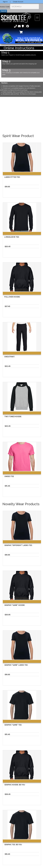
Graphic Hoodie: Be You (15, 785)
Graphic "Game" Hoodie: (15, 605)
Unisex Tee (9, 476)
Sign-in (5, 2)
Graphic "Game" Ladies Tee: (16, 665)
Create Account (18, 2)
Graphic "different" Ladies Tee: (18, 545)
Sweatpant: (10, 357)
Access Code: (5, 7)
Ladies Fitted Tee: (12, 177)
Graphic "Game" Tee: (13, 725)
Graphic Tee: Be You (13, 845)
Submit (3, 11)
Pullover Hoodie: (12, 297)
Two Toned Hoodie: (13, 417)
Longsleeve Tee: (12, 237)
